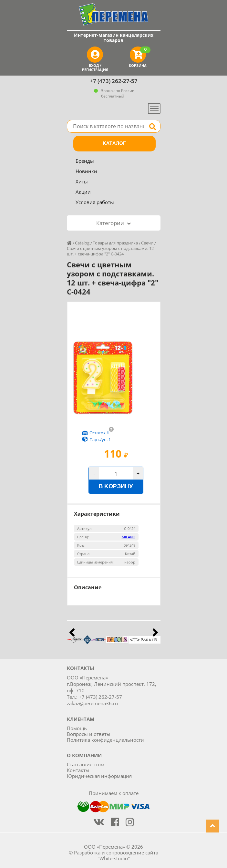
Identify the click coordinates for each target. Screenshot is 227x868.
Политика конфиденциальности (105, 740)
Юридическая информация (99, 776)
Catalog (82, 243)
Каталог (114, 144)
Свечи (147, 243)
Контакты (78, 770)
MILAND (129, 537)
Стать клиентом (86, 764)
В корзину (116, 487)
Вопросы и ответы (89, 734)
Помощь (77, 728)
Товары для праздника (115, 243)
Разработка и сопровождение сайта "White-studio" (116, 855)
